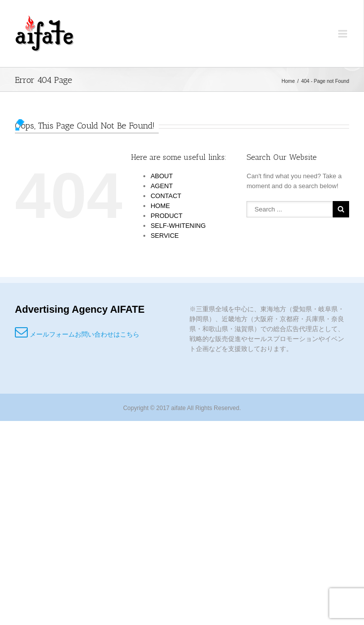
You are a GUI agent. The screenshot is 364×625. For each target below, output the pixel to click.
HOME (160, 206)
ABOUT (162, 176)
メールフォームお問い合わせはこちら (77, 334)
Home (288, 81)
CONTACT (166, 196)
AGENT (162, 186)
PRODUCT (167, 216)
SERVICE (165, 236)
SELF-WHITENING (178, 226)
